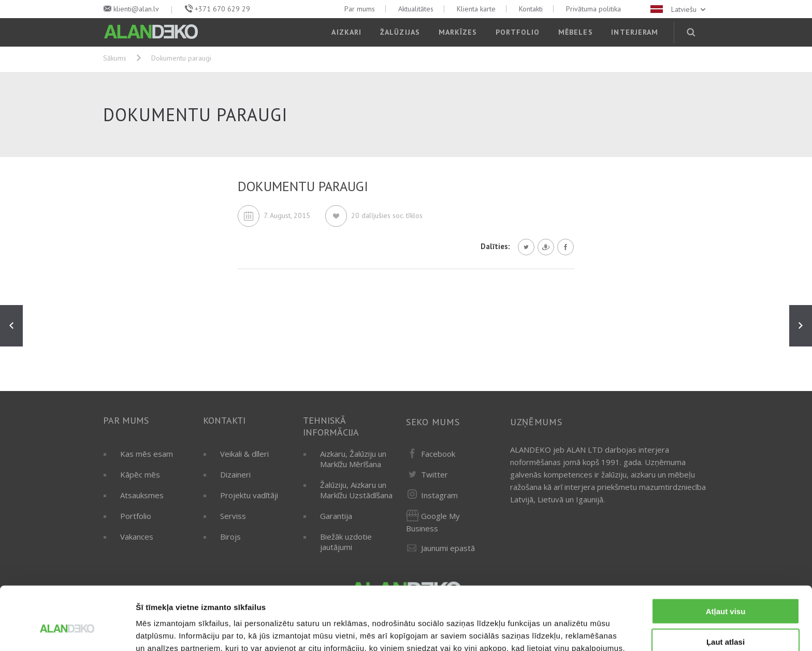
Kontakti (531, 9)
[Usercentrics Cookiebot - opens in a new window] (67, 631)
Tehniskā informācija (331, 426)
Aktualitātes (416, 9)
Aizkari (346, 32)
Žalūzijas (400, 32)
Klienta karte (476, 9)
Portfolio (518, 32)
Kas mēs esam (147, 454)
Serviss (233, 516)
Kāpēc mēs (140, 474)
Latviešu (679, 9)
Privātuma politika (593, 9)
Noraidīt (726, 621)
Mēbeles (576, 32)
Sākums (115, 58)
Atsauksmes (142, 495)
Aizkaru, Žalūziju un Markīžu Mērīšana (353, 459)
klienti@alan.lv (136, 9)
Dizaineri (235, 474)
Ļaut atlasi (726, 591)
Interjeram (635, 32)
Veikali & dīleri (244, 454)
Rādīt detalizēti (564, 631)
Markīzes (458, 32)
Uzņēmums (536, 422)
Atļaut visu (726, 560)
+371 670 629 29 (222, 9)
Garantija (336, 516)
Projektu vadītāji (249, 495)
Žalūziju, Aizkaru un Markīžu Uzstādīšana (356, 490)
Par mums (360, 9)
